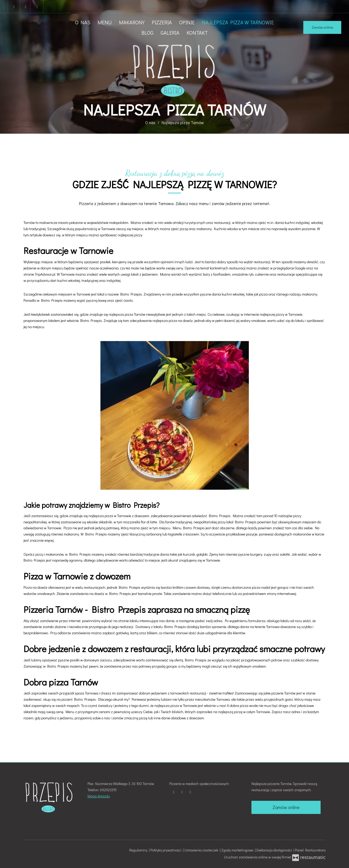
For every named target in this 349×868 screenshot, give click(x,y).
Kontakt (197, 33)
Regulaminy (139, 850)
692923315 (108, 790)
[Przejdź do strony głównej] (174, 70)
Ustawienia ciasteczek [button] (202, 850)
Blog (147, 33)
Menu (105, 22)
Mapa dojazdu (99, 796)
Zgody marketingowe (238, 850)
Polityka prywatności (167, 850)
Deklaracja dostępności (275, 850)
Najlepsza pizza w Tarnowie (238, 22)
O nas (83, 22)
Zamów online (322, 27)
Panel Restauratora (310, 850)
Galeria (170, 33)
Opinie (187, 22)
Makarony (132, 22)
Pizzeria (162, 22)
